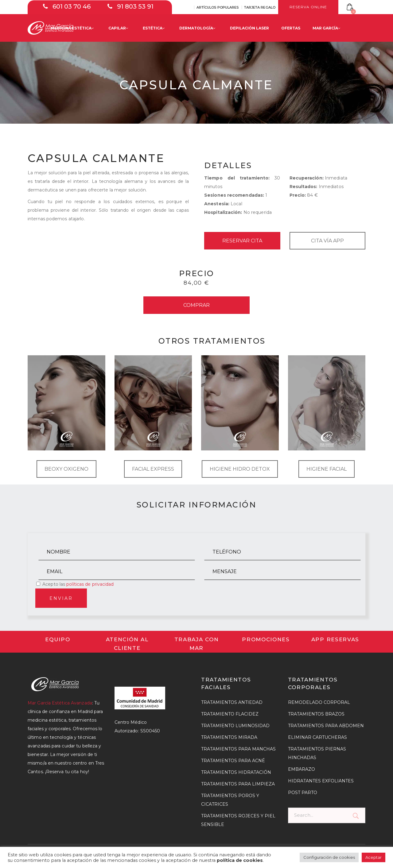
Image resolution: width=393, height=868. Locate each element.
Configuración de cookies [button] (329, 857)
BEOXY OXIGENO (66, 469)
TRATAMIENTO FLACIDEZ (230, 714)
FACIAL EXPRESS (153, 469)
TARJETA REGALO (260, 7)
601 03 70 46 (72, 6)
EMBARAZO (302, 769)
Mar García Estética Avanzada (60, 703)
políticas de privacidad (90, 584)
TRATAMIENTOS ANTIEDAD (232, 702)
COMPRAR (196, 305)
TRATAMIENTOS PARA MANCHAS (238, 749)
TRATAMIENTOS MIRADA (229, 737)
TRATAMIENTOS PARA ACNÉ (233, 761)
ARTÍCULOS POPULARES (218, 7)
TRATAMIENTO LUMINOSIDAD (235, 726)
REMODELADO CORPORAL (319, 702)
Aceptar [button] (374, 857)
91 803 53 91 (135, 6)
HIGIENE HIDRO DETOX (240, 469)
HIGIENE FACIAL (327, 469)
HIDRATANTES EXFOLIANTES (321, 781)
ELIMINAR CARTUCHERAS (317, 737)
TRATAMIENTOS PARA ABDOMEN (326, 726)
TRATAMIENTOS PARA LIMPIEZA (238, 784)
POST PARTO (303, 793)
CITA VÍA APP (327, 241)
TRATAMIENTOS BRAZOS (316, 714)
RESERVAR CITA (242, 241)
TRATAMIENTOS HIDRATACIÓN (236, 772)
